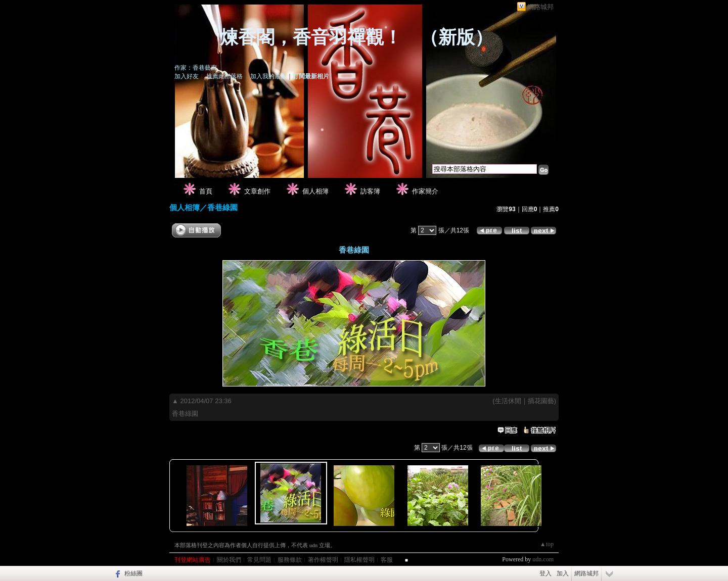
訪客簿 (370, 191)
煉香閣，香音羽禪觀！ (311, 37)
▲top (547, 544)
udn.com (543, 559)
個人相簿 (315, 191)
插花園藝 (541, 401)
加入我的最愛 (268, 76)
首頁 (206, 191)
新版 (457, 37)
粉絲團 (133, 573)
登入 (545, 573)
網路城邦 (540, 7)
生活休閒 (508, 401)
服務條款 (290, 560)
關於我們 (229, 560)
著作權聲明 (323, 560)
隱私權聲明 (359, 560)
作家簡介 (425, 191)
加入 (563, 573)
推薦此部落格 (224, 76)
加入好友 (187, 76)
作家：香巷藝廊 (196, 68)
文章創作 (257, 191)
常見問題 (259, 560)
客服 (387, 560)
